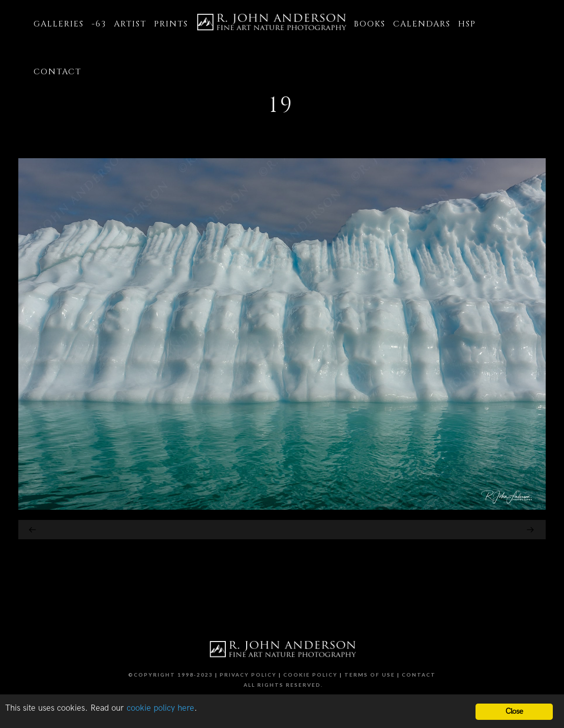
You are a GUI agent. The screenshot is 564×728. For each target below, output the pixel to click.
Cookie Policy (310, 675)
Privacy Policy (248, 675)
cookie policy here (160, 708)
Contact (419, 675)
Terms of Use (370, 675)
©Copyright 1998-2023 (171, 675)
